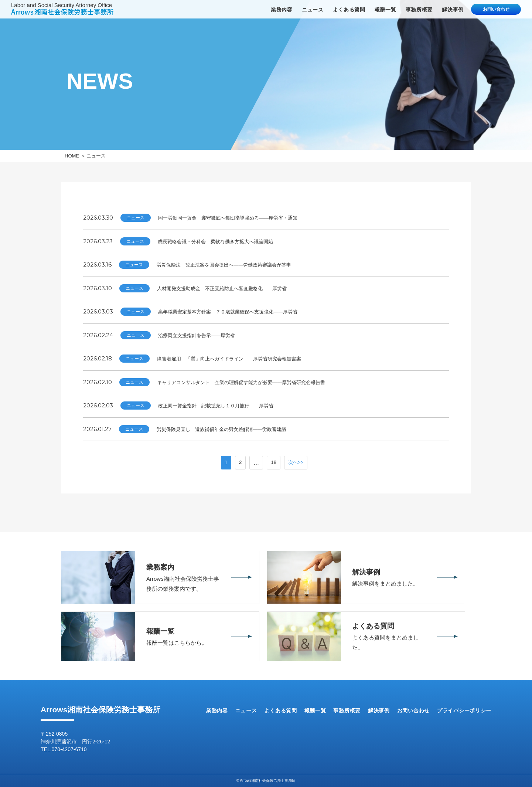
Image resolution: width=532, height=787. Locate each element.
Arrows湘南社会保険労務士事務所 (100, 710)
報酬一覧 (386, 10)
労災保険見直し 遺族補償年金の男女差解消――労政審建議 (231, 429)
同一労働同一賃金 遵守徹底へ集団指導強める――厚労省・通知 (238, 218)
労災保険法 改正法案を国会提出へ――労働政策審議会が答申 (234, 264)
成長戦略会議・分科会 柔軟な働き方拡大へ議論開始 (224, 241)
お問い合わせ (496, 9)
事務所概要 (419, 10)
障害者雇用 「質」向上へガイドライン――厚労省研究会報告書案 (240, 358)
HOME (72, 156)
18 (273, 463)
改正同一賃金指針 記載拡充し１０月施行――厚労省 (225, 405)
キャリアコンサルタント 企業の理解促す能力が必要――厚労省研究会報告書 (254, 382)
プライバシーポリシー (464, 710)
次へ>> (296, 463)
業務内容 (282, 10)
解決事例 (453, 10)
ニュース (313, 10)
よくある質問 (349, 10)
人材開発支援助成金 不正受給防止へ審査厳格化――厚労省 (232, 288)
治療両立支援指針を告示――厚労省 (202, 335)
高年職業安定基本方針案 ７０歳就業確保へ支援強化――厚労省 (238, 311)
